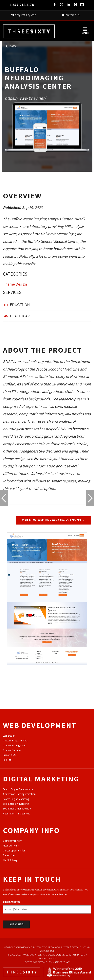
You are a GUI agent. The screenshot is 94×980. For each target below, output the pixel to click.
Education (20, 305)
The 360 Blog (10, 860)
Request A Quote (23, 15)
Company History (12, 841)
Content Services (12, 750)
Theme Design (15, 284)
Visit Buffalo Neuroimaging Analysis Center (52, 520)
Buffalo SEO (79, 947)
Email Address (11, 902)
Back (11, 46)
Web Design (9, 736)
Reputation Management (16, 814)
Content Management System (22, 947)
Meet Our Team (11, 846)
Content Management (15, 745)
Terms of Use (77, 955)
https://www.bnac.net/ (25, 98)
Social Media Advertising (16, 804)
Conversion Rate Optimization (19, 794)
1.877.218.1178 (22, 5)
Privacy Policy (47, 958)
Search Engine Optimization (18, 789)
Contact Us (70, 15)
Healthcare (21, 316)
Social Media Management (17, 809)
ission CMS (10, 755)
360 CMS (8, 760)
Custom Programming (15, 741)
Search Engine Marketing (16, 799)
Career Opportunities (14, 851)
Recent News (10, 855)
